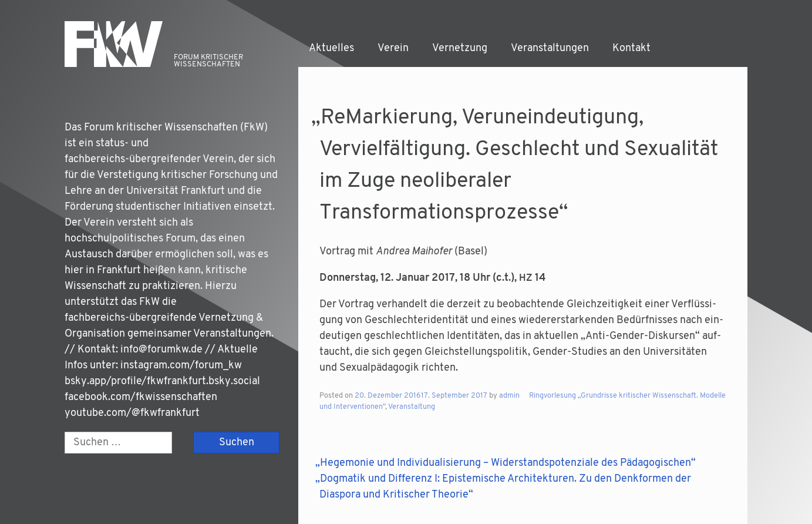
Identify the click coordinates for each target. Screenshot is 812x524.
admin (509, 396)
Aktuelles (331, 48)
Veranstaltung (412, 407)
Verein (393, 48)
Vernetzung (460, 48)
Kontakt (631, 48)
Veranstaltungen (550, 48)
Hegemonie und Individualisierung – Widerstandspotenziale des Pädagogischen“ (508, 463)
